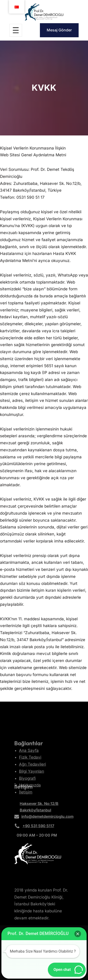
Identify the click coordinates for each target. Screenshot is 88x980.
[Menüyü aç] (16, 30)
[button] (78, 934)
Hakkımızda (30, 796)
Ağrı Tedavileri (33, 775)
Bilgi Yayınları (32, 782)
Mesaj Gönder (59, 30)
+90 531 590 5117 (38, 827)
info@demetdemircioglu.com (47, 818)
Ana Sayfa (29, 762)
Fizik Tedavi (30, 768)
